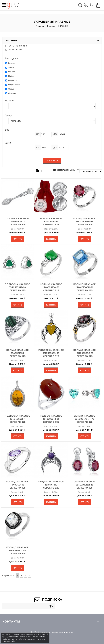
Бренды (51, 26)
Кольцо (10, 63)
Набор (10, 76)
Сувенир (11, 93)
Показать (52, 161)
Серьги (10, 89)
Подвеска (11, 80)
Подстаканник (13, 85)
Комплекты (14, 49)
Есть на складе (16, 46)
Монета (10, 72)
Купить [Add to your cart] (18, 239)
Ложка (10, 67)
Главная (40, 26)
